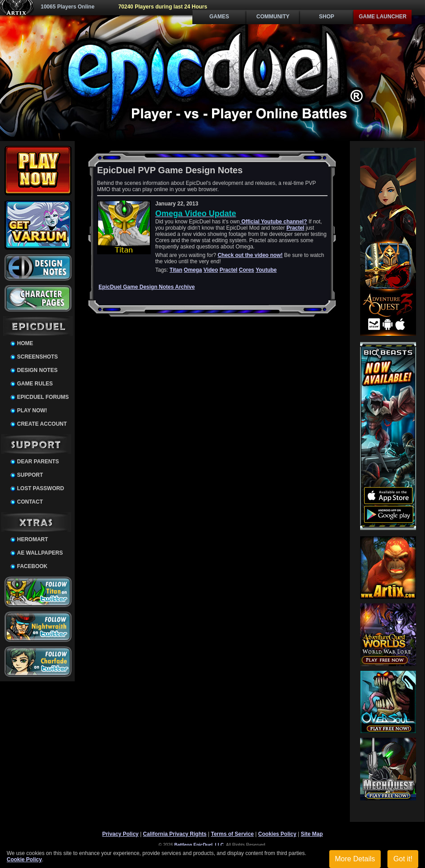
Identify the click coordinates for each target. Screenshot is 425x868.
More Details (355, 859)
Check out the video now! (250, 255)
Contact (30, 502)
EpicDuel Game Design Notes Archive (147, 287)
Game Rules (35, 384)
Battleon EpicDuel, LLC (199, 845)
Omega (193, 270)
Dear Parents (38, 462)
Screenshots (37, 357)
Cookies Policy (277, 834)
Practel (295, 228)
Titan (176, 270)
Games (219, 17)
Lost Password (40, 488)
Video (211, 270)
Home (25, 343)
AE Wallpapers (40, 553)
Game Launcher (383, 17)
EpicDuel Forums (43, 397)
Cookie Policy (24, 859)
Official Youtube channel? (273, 222)
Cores (246, 270)
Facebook (32, 566)
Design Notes (37, 370)
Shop (327, 17)
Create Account (42, 424)
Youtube (266, 270)
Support (30, 475)
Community (273, 17)
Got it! (403, 859)
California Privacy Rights (175, 834)
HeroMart (32, 539)
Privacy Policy (120, 834)
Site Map (312, 834)
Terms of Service (232, 834)
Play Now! (32, 410)
